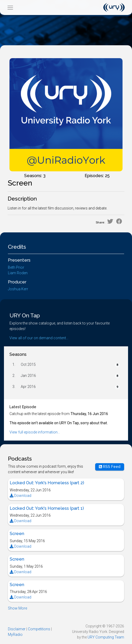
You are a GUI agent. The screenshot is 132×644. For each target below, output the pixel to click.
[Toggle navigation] (10, 8)
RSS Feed (110, 467)
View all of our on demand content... (39, 338)
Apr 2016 (28, 387)
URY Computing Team (106, 637)
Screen (17, 534)
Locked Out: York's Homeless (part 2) (47, 483)
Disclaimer (17, 629)
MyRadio (15, 635)
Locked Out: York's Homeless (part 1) (47, 508)
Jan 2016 (28, 376)
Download (21, 496)
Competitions (39, 629)
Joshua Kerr (18, 289)
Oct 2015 (28, 365)
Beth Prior (16, 267)
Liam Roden (18, 273)
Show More (17, 608)
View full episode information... (35, 432)
